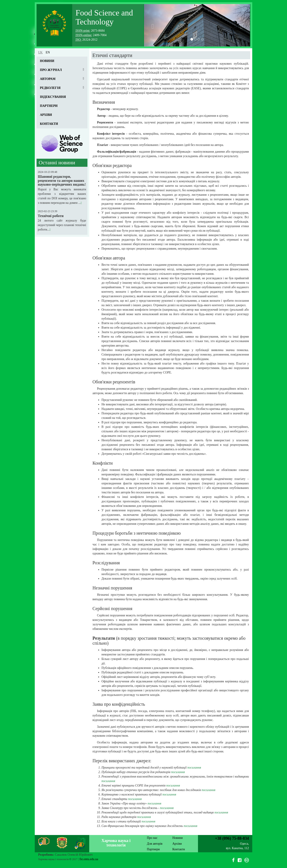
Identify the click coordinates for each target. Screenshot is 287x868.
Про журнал (51, 70)
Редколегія (50, 88)
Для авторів (155, 844)
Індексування (53, 97)
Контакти (49, 124)
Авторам (48, 79)
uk (40, 52)
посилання (194, 768)
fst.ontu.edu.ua (89, 859)
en (48, 52)
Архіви (46, 115)
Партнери (49, 106)
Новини (47, 61)
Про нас (152, 838)
